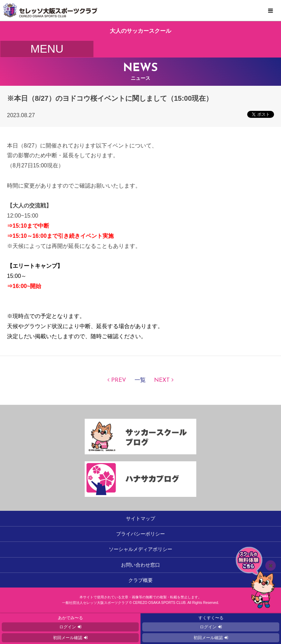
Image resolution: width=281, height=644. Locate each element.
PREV (119, 380)
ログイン (68, 627)
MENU (271, 11)
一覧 (140, 380)
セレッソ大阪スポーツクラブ (140, 10)
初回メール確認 (68, 638)
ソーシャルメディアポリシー (140, 549)
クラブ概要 (140, 580)
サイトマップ (140, 518)
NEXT (162, 380)
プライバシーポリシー (140, 534)
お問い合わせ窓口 (140, 565)
